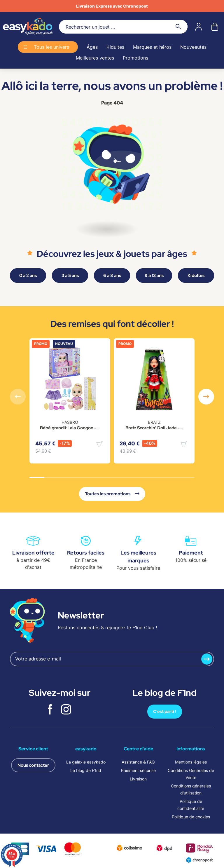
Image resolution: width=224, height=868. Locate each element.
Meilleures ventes (95, 58)
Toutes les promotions (112, 494)
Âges (92, 47)
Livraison (138, 779)
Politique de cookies (191, 817)
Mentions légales (191, 762)
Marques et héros (152, 47)
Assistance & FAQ (138, 762)
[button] (206, 397)
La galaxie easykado (86, 762)
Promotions (135, 58)
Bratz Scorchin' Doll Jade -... (154, 428)
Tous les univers (51, 47)
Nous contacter (33, 765)
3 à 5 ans (70, 276)
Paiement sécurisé (138, 770)
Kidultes (115, 47)
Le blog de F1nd (86, 770)
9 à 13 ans (154, 276)
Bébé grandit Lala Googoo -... (70, 428)
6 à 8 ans (112, 276)
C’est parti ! (165, 712)
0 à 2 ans (28, 276)
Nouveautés (193, 47)
